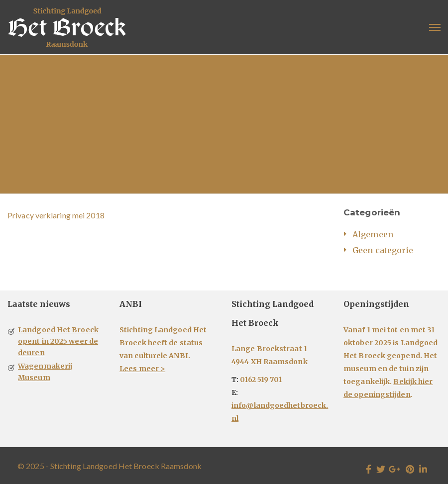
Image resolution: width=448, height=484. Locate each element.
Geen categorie (383, 250)
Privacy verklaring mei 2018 (56, 215)
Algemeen (373, 234)
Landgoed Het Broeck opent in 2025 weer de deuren (58, 341)
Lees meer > (142, 369)
